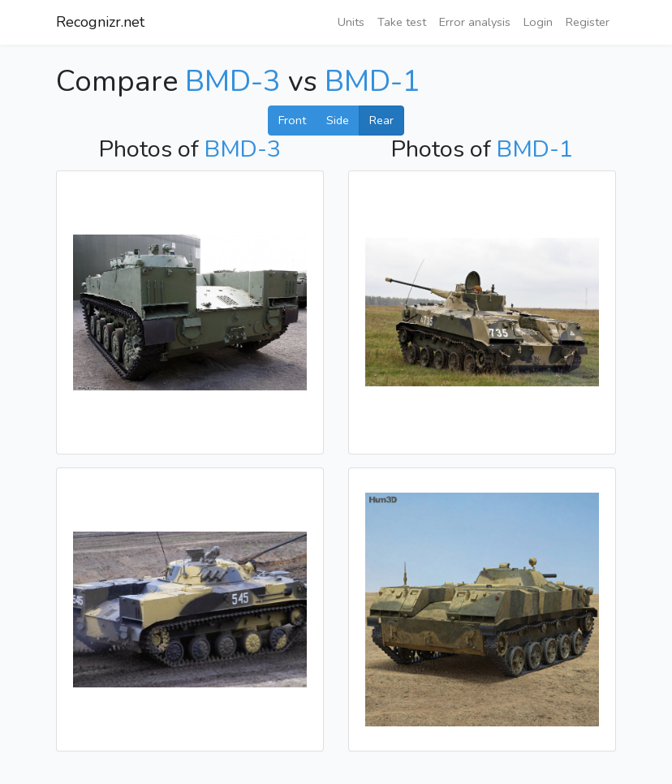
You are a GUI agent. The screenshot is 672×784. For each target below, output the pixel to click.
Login (538, 22)
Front (292, 120)
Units (351, 22)
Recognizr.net (100, 22)
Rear (381, 120)
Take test (402, 22)
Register (588, 22)
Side (338, 120)
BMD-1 (373, 82)
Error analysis (475, 22)
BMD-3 (233, 82)
